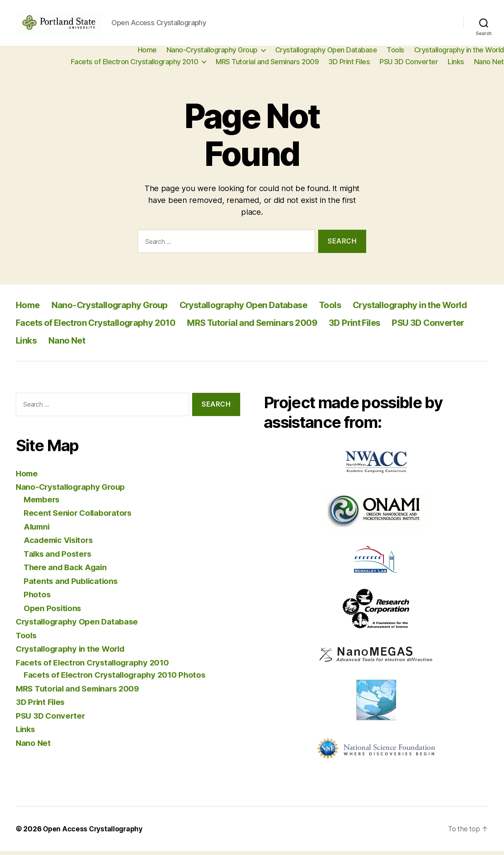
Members (43, 503)
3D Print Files (349, 66)
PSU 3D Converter (409, 66)
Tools (396, 54)
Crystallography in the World (459, 54)
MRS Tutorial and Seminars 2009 (267, 66)
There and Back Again (67, 571)
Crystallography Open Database (326, 54)
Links (456, 66)
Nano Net (489, 66)
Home (147, 54)
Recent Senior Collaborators (79, 517)
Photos (37, 598)
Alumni (37, 531)
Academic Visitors (60, 544)
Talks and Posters (59, 558)
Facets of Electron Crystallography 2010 (135, 66)
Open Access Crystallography (94, 833)
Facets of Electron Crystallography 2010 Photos (118, 679)
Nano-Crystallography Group (212, 54)
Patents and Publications (72, 585)
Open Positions (53, 612)
